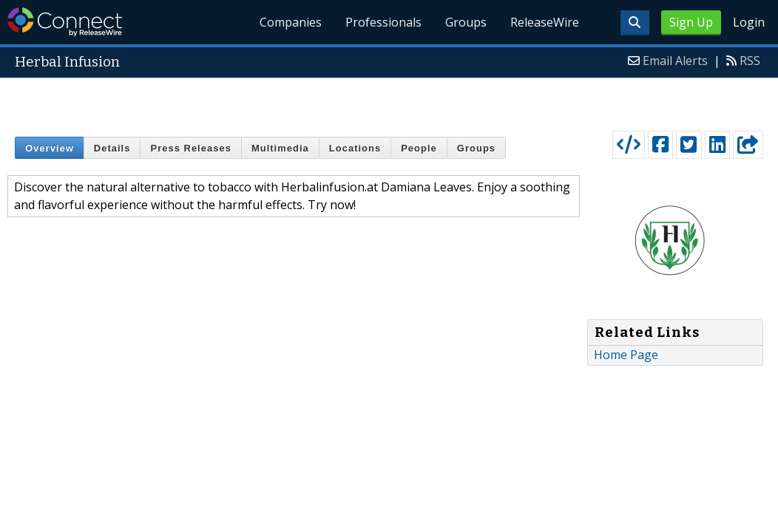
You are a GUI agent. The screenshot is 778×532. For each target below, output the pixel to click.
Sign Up (691, 22)
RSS (750, 61)
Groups (466, 22)
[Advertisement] (389, 101)
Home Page (626, 355)
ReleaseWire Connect (65, 22)
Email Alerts (675, 61)
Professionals (383, 22)
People (419, 148)
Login (749, 22)
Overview (50, 148)
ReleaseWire (545, 22)
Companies (291, 22)
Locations (355, 148)
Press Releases (190, 148)
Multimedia (280, 148)
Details (112, 148)
